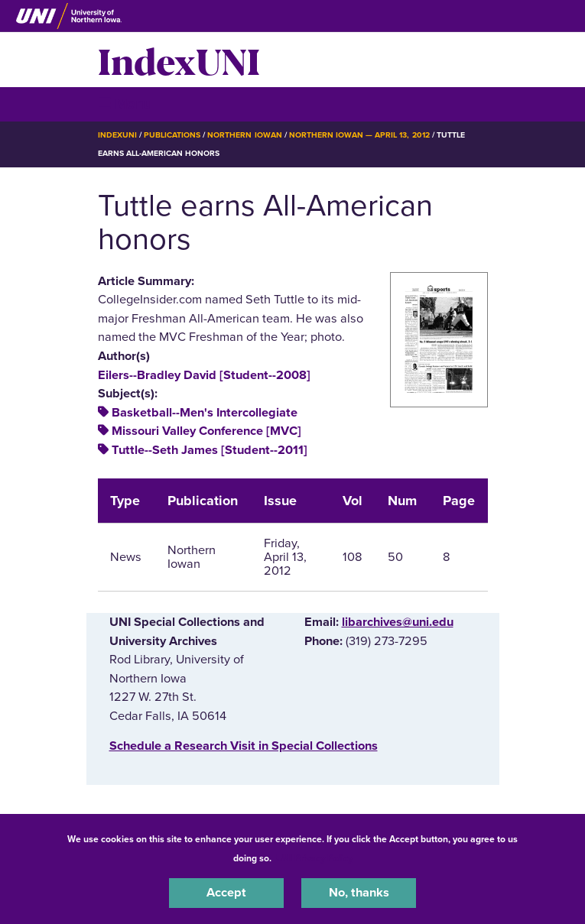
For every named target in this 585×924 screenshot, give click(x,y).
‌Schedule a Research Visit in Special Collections (244, 746)
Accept (226, 893)
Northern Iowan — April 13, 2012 (359, 135)
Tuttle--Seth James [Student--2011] (210, 450)
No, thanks (359, 893)
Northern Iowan (244, 135)
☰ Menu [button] (125, 104)
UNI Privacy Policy (314, 858)
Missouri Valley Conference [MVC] (206, 431)
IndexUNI (179, 60)
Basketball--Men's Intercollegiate (205, 413)
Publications (172, 135)
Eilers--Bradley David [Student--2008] (204, 375)
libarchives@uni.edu (398, 622)
